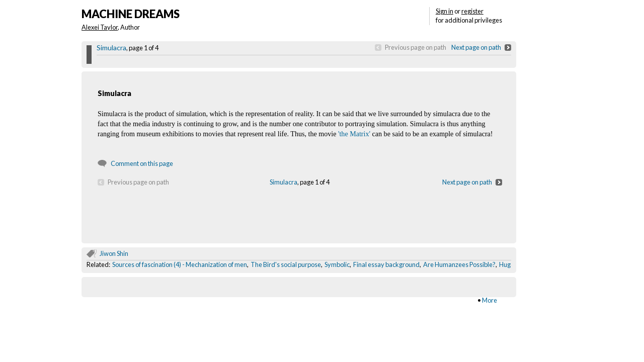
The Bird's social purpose (286, 264)
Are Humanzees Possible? (459, 264)
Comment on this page (142, 163)
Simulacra (111, 48)
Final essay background (386, 264)
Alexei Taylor (100, 27)
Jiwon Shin (114, 253)
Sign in (445, 11)
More (490, 300)
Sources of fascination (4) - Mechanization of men (180, 264)
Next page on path (476, 47)
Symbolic (337, 264)
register (472, 11)
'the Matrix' (354, 134)
